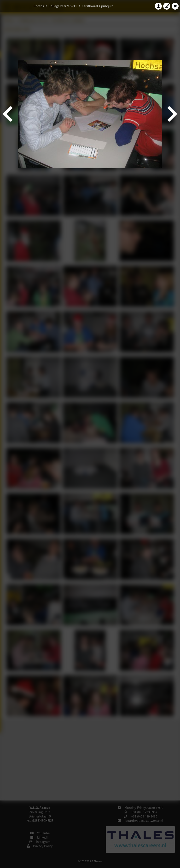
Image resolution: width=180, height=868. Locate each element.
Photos (39, 6)
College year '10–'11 (63, 6)
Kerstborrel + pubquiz (97, 6)
